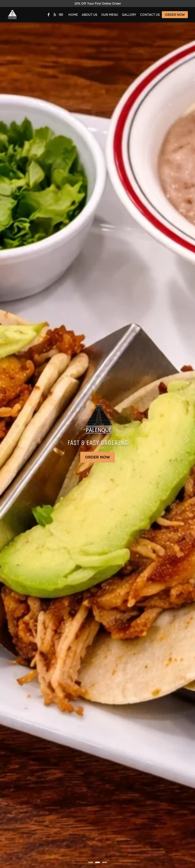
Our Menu (110, 15)
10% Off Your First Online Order (98, 3)
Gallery (129, 15)
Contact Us (150, 15)
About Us (90, 15)
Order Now (175, 15)
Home (73, 15)
